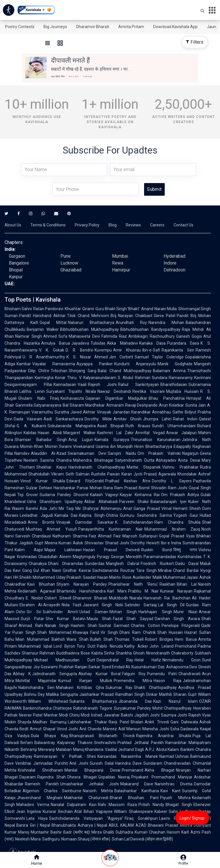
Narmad (167, 756)
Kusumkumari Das (148, 667)
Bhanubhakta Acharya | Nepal (79, 825)
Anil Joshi (79, 763)
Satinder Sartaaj (141, 605)
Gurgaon (17, 256)
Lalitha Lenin (32, 391)
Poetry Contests (20, 27)
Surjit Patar (32, 619)
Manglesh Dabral (123, 564)
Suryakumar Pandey (132, 708)
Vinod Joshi (67, 729)
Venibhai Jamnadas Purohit (42, 763)
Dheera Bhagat (82, 777)
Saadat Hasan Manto (102, 577)
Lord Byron (64, 646)
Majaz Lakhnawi (63, 550)
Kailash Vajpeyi (104, 495)
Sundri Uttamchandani (174, 426)
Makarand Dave (137, 784)
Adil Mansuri (130, 729)
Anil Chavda (90, 729)
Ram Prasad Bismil (132, 488)
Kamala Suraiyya (112, 440)
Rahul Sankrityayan (139, 385)
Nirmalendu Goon (181, 660)
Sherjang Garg (83, 371)
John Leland (162, 646)
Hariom (173, 832)
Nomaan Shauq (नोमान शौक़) (86, 839)
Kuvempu (103, 350)
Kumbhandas (190, 557)
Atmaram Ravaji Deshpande (132, 405)
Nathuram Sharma (70, 536)
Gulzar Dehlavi (39, 488)
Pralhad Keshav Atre (128, 481)
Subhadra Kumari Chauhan (140, 832)
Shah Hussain (170, 632)
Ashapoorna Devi (182, 667)
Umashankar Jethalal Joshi (90, 784)
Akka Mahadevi (122, 343)
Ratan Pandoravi (48, 309)
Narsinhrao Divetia (174, 784)
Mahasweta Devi (84, 336)
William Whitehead (48, 701)
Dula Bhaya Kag (49, 736)
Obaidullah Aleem (55, 557)
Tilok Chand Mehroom (88, 316)
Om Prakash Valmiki (159, 453)
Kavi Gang (22, 570)
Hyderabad (174, 256)
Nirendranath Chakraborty (170, 653)
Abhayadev (166, 460)
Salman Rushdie (91, 474)
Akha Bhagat (159, 770)
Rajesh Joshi (102, 385)
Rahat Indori (185, 419)
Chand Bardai (186, 570)
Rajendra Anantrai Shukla (164, 736)
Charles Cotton (146, 626)
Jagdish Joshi (147, 715)
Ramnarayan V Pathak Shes (65, 756)
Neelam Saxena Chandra (48, 460)
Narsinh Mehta (98, 791)
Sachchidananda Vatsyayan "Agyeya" (86, 818)
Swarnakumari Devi (87, 453)
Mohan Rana (101, 488)
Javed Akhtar (83, 412)
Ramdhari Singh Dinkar (136, 694)
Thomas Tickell (129, 639)
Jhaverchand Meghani (40, 798)
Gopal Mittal (53, 323)
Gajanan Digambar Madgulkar (116, 398)
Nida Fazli (71, 605)
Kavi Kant (171, 791)
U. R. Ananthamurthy (44, 357)
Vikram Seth (62, 474)
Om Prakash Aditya (180, 495)
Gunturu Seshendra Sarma (146, 515)
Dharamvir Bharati (93, 27)
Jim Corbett (121, 357)
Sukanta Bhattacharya (93, 701)
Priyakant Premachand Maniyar (162, 777)
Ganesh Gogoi (189, 336)
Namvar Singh (29, 336)
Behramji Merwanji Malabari (46, 749)
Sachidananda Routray (113, 570)
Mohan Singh (123, 612)
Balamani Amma (169, 371)
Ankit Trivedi (157, 722)
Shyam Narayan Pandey (82, 584)
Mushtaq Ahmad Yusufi (51, 529)
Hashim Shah (84, 626)
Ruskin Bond (157, 550)
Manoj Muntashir (34, 832)
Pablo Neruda (110, 646)
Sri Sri (34, 612)
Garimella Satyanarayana (38, 405)
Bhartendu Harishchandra (81, 591)
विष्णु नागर (185, 550)
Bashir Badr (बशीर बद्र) (70, 832)
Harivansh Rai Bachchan (167, 598)
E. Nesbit (34, 598)
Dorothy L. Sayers (172, 481)
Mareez (110, 729)
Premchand (186, 646)
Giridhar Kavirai (77, 570)
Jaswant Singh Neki (103, 605)
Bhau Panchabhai (167, 398)
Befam (27, 743)
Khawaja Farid (86, 632)
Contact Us (183, 225)
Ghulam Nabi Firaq (39, 398)
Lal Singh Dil (171, 605)
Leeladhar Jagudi (36, 515)
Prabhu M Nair (143, 591)
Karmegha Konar (50, 378)
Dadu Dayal (187, 564)
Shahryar (91, 508)
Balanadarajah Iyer (169, 502)
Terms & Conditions (48, 225)
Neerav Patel (31, 715)
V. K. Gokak (52, 350)
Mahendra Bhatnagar (93, 460)
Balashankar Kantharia (137, 791)
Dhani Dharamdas (66, 564)
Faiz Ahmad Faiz (105, 536)
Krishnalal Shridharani (40, 770)
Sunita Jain (196, 405)
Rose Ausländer (137, 577)
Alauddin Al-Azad (49, 453)
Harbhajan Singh (155, 612)
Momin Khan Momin (39, 446)
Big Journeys (55, 27)
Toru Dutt (86, 646)
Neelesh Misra (28, 839)
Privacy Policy (87, 225)
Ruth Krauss (138, 426)
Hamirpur (121, 270)
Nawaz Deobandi (114, 391)
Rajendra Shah (52, 777)
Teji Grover (28, 495)
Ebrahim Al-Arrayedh (40, 605)
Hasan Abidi (50, 433)
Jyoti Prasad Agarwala (155, 474)
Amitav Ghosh (127, 419)
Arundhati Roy (131, 323)
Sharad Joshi (117, 543)
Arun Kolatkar (171, 405)
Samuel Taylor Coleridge (159, 357)
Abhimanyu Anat (116, 508)
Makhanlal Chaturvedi (86, 798)
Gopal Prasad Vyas (177, 536)
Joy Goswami (45, 667)
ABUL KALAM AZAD (127, 825)
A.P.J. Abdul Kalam (162, 749)
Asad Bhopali (111, 426)
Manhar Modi (56, 715)
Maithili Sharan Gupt (178, 694)
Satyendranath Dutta (135, 460)
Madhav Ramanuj (50, 722)
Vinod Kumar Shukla (43, 481)
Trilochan (59, 371)
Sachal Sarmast (114, 626)
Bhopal (16, 270)
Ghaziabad (71, 270)
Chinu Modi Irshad (86, 715)
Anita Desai (189, 460)
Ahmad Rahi (31, 626)
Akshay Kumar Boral (100, 674)
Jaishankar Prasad (97, 694)
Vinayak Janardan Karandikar (124, 412)
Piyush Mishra (175, 798)
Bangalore (19, 263)
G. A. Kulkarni (31, 426)
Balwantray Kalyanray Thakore (63, 743)
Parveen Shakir (134, 502)
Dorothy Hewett (145, 543)
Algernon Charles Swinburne (52, 791)
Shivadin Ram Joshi (169, 488)
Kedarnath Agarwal (37, 591)
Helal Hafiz (148, 660)
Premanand (132, 770)
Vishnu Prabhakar (180, 467)
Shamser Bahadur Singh (41, 440)
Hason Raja (167, 681)
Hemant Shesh (187, 508)
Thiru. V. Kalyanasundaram (92, 378)
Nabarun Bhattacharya (91, 323)
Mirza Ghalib (103, 832)
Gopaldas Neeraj (114, 777)
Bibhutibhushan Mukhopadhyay (90, 329)
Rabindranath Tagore (93, 708)
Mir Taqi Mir (70, 508)
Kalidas (30, 433)
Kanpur (16, 277)
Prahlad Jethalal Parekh (141, 743)
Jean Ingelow (29, 811)
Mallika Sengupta (62, 694)
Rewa (118, 263)
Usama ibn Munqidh (114, 446)
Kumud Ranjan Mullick (85, 681)
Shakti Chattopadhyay (155, 688)
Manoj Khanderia (88, 749)
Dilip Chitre (39, 371)
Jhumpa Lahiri (157, 419)
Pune (66, 256)
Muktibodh (118, 598)
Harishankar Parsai (71, 488)
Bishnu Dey (34, 694)
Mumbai (120, 256)
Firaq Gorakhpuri (141, 818)
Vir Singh (109, 632)
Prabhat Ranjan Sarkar (80, 667)
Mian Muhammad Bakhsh (40, 639)
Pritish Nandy (151, 805)
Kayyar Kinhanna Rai (140, 495)
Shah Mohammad (54, 632)
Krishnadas (27, 557)
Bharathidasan (174, 385)
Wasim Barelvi (25, 508)
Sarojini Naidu (122, 453)
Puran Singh (24, 632)
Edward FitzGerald (85, 481)
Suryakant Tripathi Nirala (71, 391)
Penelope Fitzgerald (181, 626)
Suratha (62, 412)
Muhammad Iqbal (35, 646)
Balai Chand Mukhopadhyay (125, 371)
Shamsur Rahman (38, 653)
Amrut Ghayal (42, 729)
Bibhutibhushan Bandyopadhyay (150, 329)
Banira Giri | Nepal (33, 825)
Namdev (22, 453)
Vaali (82, 385)
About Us (13, 225)
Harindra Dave (129, 763)
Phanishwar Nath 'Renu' (133, 584)
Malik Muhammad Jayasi (175, 577)
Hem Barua (186, 639)
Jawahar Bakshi (118, 715)
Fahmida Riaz (114, 336)
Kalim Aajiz (29, 550)
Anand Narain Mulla (159, 309)
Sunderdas (95, 564)
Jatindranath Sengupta (55, 674)
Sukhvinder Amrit (60, 612)
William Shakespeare (133, 811)
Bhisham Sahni (18, 309)
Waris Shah (77, 639)
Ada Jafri (48, 508)
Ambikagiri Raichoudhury (152, 336)
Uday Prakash (69, 577)
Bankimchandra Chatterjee (47, 708)
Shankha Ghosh (130, 653)
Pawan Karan (119, 474)
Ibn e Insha (171, 543)
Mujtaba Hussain (183, 391)
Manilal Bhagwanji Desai (92, 770)
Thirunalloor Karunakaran (156, 440)
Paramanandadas (160, 557)
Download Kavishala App (175, 27)
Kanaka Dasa (152, 343)
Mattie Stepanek (144, 467)
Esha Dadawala (184, 729)
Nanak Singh (57, 626)
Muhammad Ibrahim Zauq (172, 529)
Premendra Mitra (133, 681)
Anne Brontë (41, 522)
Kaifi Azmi (191, 832)
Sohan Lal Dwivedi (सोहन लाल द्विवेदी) (142, 839)
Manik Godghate (175, 364)
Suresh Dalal (102, 763)
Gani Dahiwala (184, 722)
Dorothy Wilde (98, 419)
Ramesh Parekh (42, 784)
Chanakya (38, 564)
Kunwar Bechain (58, 811)
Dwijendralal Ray (115, 660)
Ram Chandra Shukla (177, 522)
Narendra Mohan (166, 323)
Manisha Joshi (156, 729)
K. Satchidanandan (134, 522)
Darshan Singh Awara (177, 619)
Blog (113, 225)
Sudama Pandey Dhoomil (64, 495)
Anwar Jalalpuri (182, 433)
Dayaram (27, 777)
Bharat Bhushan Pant (134, 798)
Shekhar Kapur (52, 467)
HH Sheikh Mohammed (34, 577)
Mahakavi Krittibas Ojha (80, 688)
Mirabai (165, 570)
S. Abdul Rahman (134, 378)
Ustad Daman (94, 612)
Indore (170, 263)
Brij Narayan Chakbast (132, 316)
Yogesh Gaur (186, 515)
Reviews (133, 225)
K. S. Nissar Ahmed (87, 357)
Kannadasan (65, 385)
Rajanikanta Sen (178, 350)
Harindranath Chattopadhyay (97, 467)
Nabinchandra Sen (36, 688)
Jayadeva (80, 343)
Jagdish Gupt (31, 543)
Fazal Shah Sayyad (133, 619)
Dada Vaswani (28, 419)
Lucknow (69, 263)
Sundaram (153, 763)
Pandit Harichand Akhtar (42, 316)
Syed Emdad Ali (116, 667)
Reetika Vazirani (149, 391)
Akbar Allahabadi (101, 502)
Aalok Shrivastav (88, 543)
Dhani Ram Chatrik (138, 632)
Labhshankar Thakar (88, 722)
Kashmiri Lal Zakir (115, 433)
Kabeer (161, 811)
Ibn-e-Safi (151, 350)
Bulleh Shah (102, 639)
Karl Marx (117, 591)
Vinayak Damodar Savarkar (85, 522)
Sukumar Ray (119, 688)
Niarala (136, 598)
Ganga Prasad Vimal (153, 508)
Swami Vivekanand (77, 446)
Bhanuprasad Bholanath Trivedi (102, 736)
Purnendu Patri (162, 674)
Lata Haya (37, 818)
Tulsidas (98, 343)
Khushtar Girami (79, 309)
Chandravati (189, 674)
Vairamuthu (42, 412)
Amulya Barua (56, 343)
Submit (154, 189)
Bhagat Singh (179, 805)
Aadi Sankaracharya (63, 419)
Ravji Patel (119, 722)
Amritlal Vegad (150, 433)
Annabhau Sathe (168, 412)
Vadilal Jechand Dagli (124, 749)
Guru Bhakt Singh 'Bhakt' (118, 309)
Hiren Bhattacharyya (153, 446)
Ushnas (182, 756)
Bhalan (137, 722)
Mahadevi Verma (33, 805)
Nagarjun (190, 453)
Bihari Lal (187, 584)
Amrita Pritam (131, 27)
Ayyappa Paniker (95, 364)
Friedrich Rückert (157, 564)
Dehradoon (174, 270)
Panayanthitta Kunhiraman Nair (111, 529)
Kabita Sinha (103, 653)
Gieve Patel (165, 316)
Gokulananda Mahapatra (71, 426)
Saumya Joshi (174, 715)
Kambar (24, 364)
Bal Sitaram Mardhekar (84, 405)
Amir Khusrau (127, 350)
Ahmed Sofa (55, 336)
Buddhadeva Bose (73, 653)
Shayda (24, 722)
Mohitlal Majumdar (36, 681)
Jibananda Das (135, 701)
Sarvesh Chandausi (33, 536)
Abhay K (22, 674)
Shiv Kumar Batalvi (65, 619)
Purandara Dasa (183, 343)
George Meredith (126, 557)
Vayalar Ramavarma (54, 364)
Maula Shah (99, 619)
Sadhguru (51, 839)
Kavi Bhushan (41, 584)
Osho (20, 612)
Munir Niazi (186, 612)
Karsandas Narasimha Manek (128, 756)
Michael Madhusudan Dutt (64, 660)
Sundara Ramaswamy (172, 378)
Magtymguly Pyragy (91, 557)
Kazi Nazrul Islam (175, 701)
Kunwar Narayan (176, 591)
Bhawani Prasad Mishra (170, 825)
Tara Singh (146, 570)
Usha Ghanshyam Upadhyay (55, 502)
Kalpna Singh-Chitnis (99, 515)
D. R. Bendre (79, 350)
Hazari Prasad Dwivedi (111, 550)
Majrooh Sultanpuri (140, 536)
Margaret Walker (80, 433)
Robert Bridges (159, 639)
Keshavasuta (72, 398)
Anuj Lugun (81, 440)
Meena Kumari (58, 543)
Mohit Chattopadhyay (172, 708)
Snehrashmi (105, 743)
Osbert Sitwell (58, 598)
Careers (157, 225)
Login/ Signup (192, 818)
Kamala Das (66, 515)
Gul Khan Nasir (47, 570)
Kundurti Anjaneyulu (135, 364)
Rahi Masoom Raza (118, 805)
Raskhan (167, 584)
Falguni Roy (134, 674)
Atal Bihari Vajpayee (93, 811)
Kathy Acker (136, 646)
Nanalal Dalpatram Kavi (74, 805)
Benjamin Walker (43, 329)
